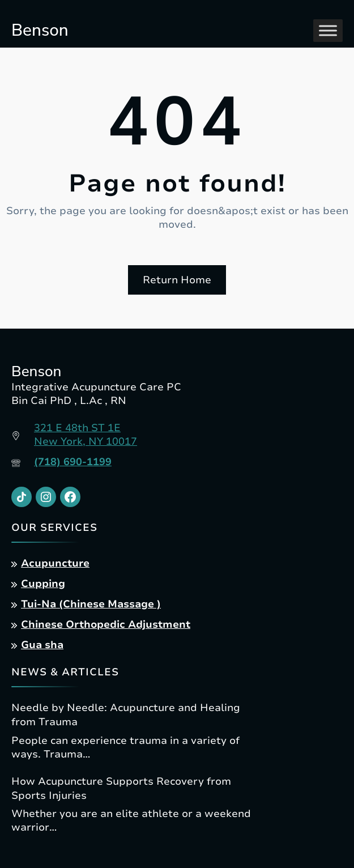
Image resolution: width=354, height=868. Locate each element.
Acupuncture (55, 563)
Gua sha (42, 645)
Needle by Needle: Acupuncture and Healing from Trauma (126, 715)
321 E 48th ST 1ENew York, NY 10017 (86, 435)
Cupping (43, 584)
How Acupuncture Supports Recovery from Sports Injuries (121, 788)
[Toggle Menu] (328, 30)
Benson (40, 30)
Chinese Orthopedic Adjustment (106, 624)
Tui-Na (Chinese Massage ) (91, 604)
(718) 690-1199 (73, 462)
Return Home (177, 280)
